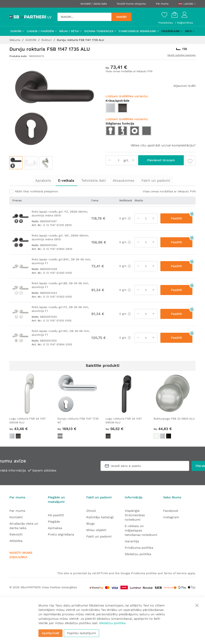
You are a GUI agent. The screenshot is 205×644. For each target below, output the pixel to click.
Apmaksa (55, 528)
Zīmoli (91, 511)
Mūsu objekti (96, 530)
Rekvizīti (16, 534)
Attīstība (16, 541)
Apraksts (43, 180)
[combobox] (84, 17)
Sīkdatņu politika (138, 554)
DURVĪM (31, 40)
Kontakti (16, 517)
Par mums (162, 4)
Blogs (90, 524)
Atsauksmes (124, 180)
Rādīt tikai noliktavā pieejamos (36, 191)
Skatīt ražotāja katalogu (181, 55)
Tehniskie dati (93, 180)
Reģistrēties (185, 23)
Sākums (15, 40)
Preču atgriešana (61, 534)
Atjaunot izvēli (184, 86)
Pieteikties (166, 23)
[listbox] (151, 109)
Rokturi (47, 40)
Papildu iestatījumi (81, 633)
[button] (31, 163)
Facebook (171, 511)
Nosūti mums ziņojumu (131, 4)
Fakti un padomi (156, 180)
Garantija (132, 541)
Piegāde (54, 522)
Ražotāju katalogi (100, 517)
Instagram (171, 517)
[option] (111, 108)
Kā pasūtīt (56, 515)
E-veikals (66, 180)
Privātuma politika (139, 548)
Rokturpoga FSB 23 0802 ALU (174, 419)
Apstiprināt (51, 633)
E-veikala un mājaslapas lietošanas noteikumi (141, 530)
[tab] (43, 181)
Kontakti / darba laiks (94, 4)
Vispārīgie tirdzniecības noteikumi (135, 515)
